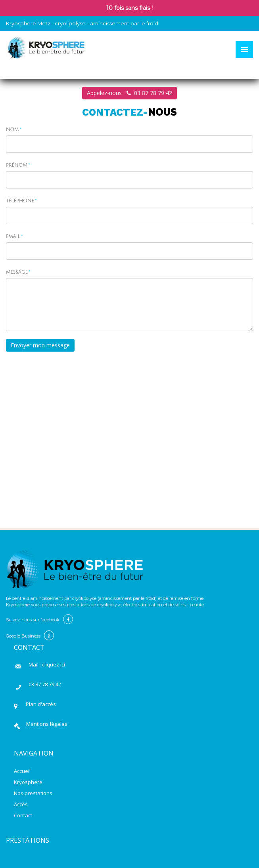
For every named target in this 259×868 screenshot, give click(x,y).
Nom (12, 130)
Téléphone (20, 201)
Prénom (17, 165)
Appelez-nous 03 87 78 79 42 (129, 93)
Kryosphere (28, 782)
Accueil (22, 771)
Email (13, 237)
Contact (23, 815)
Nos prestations (33, 793)
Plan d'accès (40, 704)
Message (17, 272)
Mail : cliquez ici (47, 664)
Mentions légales (47, 724)
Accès (21, 804)
